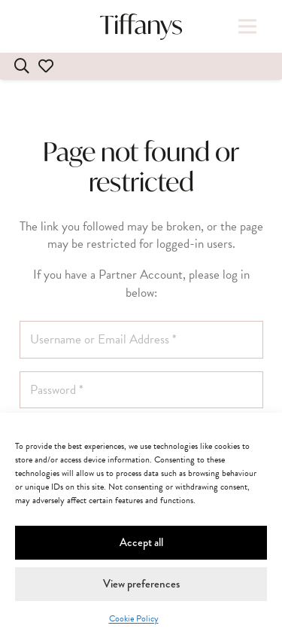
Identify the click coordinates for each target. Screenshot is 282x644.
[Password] (141, 390)
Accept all (141, 542)
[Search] (22, 66)
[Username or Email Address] (141, 340)
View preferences (141, 584)
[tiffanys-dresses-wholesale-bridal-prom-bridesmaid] (141, 27)
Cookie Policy (134, 618)
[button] (247, 26)
